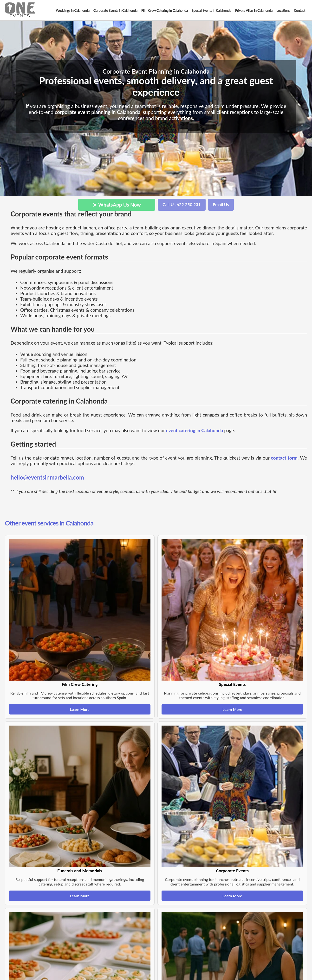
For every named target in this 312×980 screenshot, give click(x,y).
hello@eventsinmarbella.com (47, 477)
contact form (284, 458)
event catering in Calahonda (194, 430)
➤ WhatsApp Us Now (117, 205)
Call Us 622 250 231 (182, 205)
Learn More (80, 709)
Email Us (221, 205)
